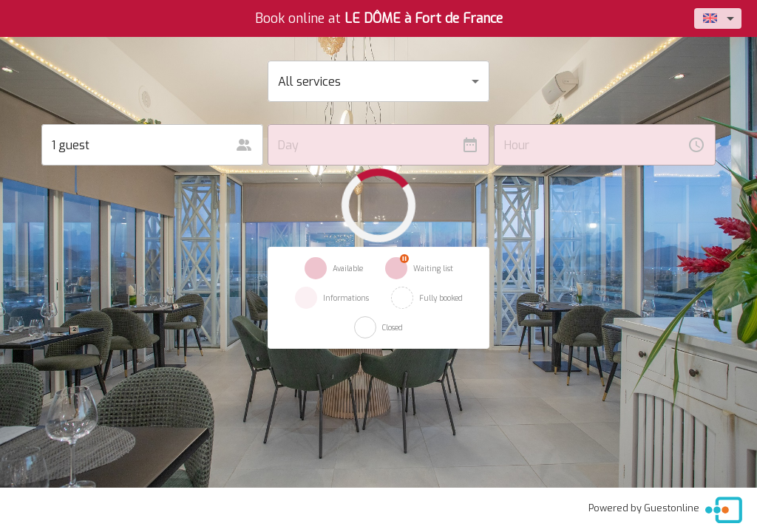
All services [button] (309, 82)
